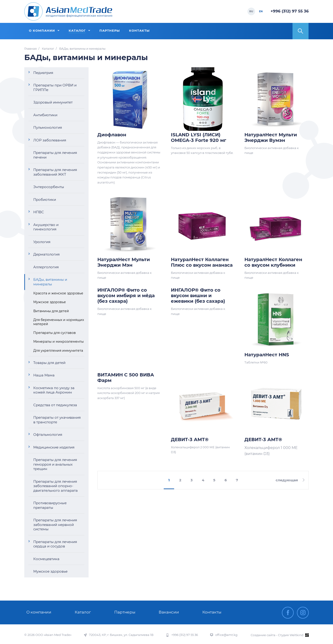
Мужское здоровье (50, 302)
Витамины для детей (51, 311)
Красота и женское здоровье (58, 293)
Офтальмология (48, 435)
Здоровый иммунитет (53, 102)
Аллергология (46, 267)
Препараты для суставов (55, 333)
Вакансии (169, 612)
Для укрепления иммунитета (58, 351)
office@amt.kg (226, 635)
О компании (39, 612)
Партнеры (125, 612)
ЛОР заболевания (50, 140)
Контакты (212, 612)
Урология (42, 242)
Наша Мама (44, 375)
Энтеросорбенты (49, 187)
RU (251, 11)
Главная (31, 49)
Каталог (48, 49)
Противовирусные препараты (50, 505)
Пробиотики (45, 200)
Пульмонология (48, 127)
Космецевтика (46, 559)
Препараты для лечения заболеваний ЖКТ (55, 172)
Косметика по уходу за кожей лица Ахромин (54, 390)
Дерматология (46, 254)
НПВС (39, 212)
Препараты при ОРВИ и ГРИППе (55, 87)
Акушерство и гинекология (46, 227)
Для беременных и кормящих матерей (59, 322)
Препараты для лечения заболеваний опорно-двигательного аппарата (55, 486)
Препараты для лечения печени (55, 155)
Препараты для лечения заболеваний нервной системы (55, 525)
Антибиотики (45, 115)
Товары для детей (49, 363)
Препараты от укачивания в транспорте (57, 420)
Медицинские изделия (54, 447)
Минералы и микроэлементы (59, 342)
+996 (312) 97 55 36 (290, 11)
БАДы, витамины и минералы (50, 282)
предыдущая (121, 480)
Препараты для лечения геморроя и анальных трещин (55, 464)
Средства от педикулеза (55, 405)
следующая (287, 480)
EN (261, 11)
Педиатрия (43, 73)
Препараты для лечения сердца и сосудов (55, 544)
